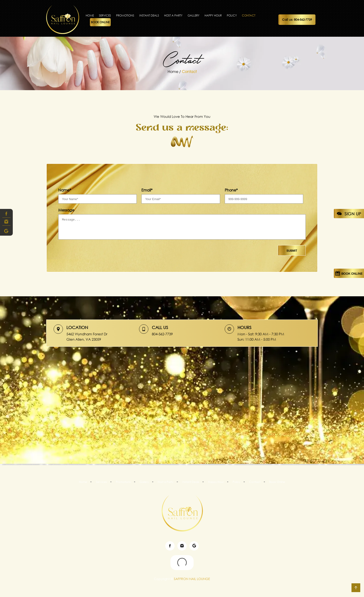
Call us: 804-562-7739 (297, 20)
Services (105, 16)
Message (66, 210)
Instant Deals (149, 16)
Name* (65, 190)
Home (90, 16)
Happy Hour (213, 16)
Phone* (231, 190)
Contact (249, 16)
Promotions (125, 16)
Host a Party (173, 16)
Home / (175, 71)
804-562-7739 (162, 334)
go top (356, 588)
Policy (232, 16)
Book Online (100, 22)
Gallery (193, 16)
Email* (147, 190)
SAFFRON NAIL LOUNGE (192, 579)
